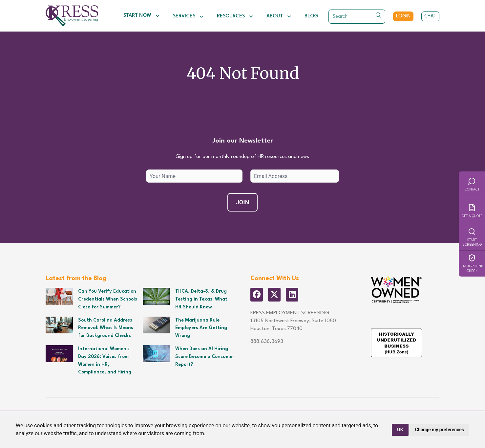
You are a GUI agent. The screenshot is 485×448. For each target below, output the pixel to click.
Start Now (142, 16)
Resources (235, 16)
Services (188, 16)
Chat (430, 16)
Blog (311, 16)
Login (403, 16)
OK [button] (400, 430)
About (279, 16)
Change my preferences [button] (440, 430)
